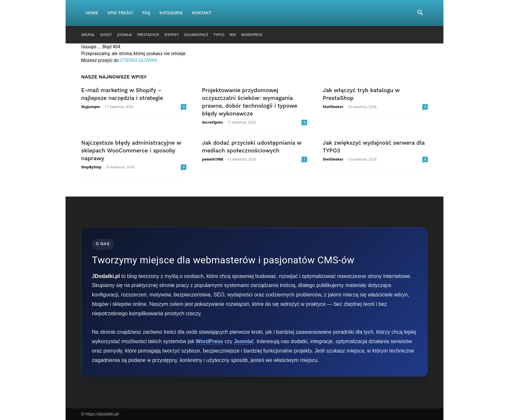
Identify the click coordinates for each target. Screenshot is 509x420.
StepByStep (91, 167)
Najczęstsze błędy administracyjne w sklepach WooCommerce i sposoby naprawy (131, 150)
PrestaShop (148, 35)
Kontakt (202, 13)
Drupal (88, 35)
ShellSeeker (333, 107)
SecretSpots (212, 122)
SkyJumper (91, 107)
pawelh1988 (212, 159)
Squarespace (196, 35)
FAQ (146, 13)
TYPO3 (219, 35)
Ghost (106, 35)
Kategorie (171, 13)
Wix (233, 35)
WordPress (252, 35)
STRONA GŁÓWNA (139, 60)
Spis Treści (120, 13)
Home (92, 13)
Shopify (171, 35)
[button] (420, 13)
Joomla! (125, 35)
